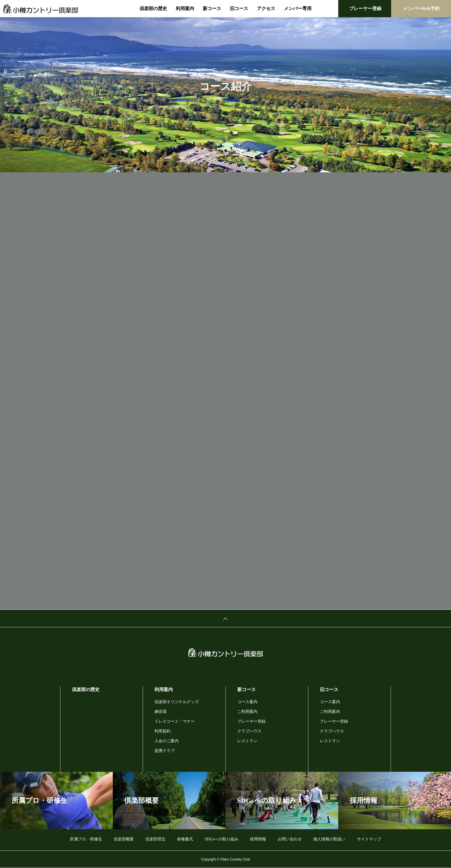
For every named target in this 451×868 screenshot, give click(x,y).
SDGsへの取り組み (221, 839)
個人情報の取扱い (329, 839)
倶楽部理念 (155, 839)
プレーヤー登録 (365, 8)
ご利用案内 (247, 712)
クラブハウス (249, 731)
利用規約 (163, 731)
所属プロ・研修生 (86, 839)
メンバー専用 (298, 8)
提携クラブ (165, 751)
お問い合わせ (290, 839)
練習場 (160, 712)
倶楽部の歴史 (153, 8)
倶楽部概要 (124, 839)
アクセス (266, 8)
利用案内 (185, 8)
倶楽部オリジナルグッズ (177, 702)
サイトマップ (369, 839)
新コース (212, 8)
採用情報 (258, 839)
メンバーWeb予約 (421, 8)
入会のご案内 (167, 741)
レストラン (247, 741)
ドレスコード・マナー (175, 721)
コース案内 (247, 702)
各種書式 (185, 839)
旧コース (239, 8)
